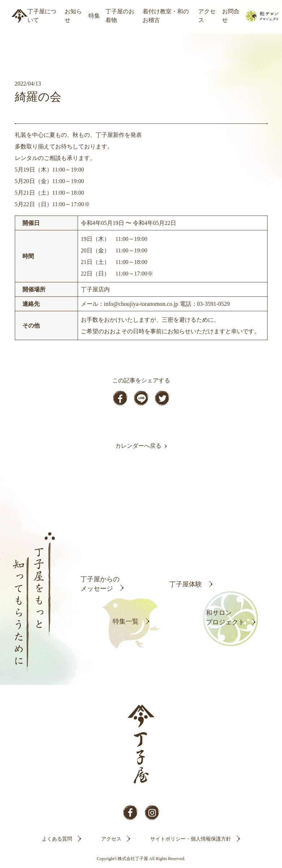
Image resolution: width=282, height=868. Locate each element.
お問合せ (231, 16)
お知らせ (73, 16)
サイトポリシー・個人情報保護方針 (191, 839)
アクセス (207, 16)
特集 (94, 16)
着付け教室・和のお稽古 (166, 16)
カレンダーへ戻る (138, 446)
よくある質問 (57, 839)
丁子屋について (42, 16)
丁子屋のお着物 (120, 16)
